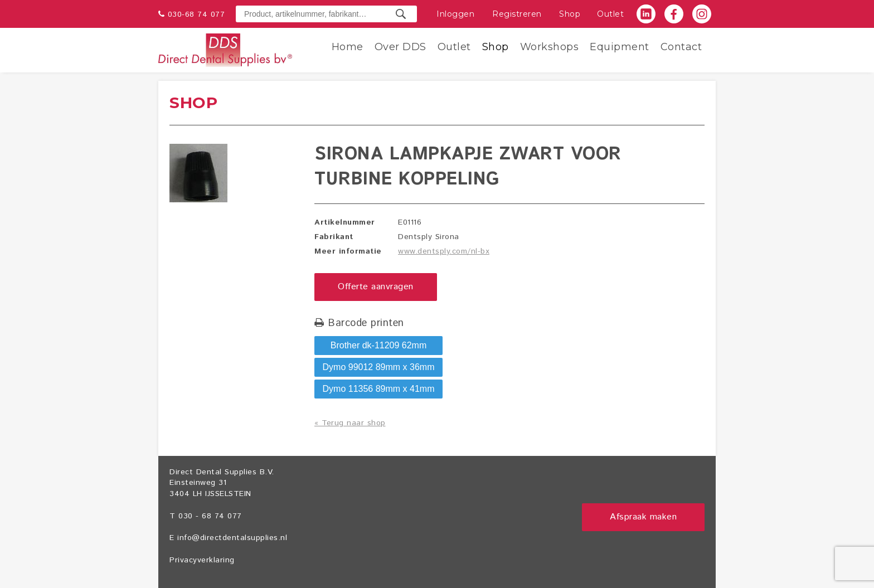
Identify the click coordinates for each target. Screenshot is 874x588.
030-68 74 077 (196, 14)
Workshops (550, 47)
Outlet (610, 14)
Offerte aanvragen (376, 287)
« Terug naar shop (350, 423)
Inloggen (455, 14)
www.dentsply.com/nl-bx (444, 251)
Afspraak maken (643, 517)
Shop (570, 14)
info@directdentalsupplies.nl (232, 538)
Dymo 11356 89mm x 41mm (379, 389)
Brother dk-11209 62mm (379, 345)
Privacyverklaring (202, 560)
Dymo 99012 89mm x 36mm (379, 367)
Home (348, 47)
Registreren (517, 14)
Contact (681, 47)
